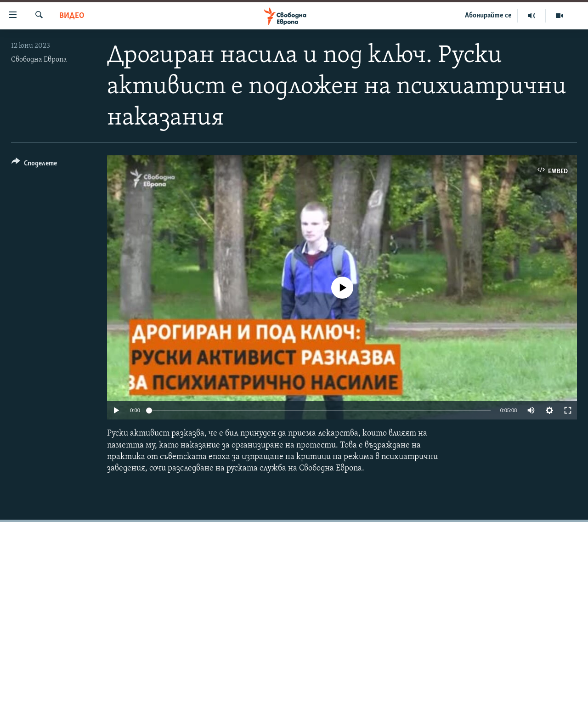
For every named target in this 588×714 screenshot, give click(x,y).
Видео (72, 16)
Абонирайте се (488, 16)
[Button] (34, 165)
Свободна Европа (39, 60)
